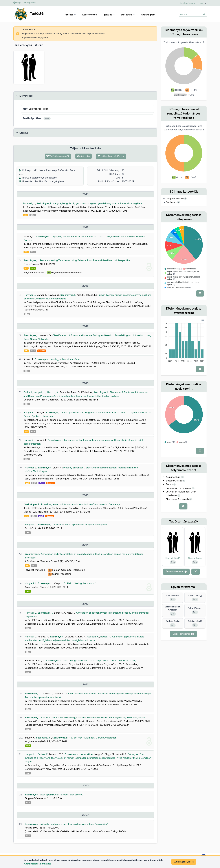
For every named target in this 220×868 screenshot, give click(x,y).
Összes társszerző (176, 572)
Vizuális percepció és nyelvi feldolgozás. (86, 525)
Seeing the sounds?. (85, 583)
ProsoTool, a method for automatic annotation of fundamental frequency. (81, 504)
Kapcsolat (30, 3)
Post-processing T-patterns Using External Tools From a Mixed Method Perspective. (85, 260)
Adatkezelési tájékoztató (38, 864)
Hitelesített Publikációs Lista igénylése (41, 181)
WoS (42, 483)
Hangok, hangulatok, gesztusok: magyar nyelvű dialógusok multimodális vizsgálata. (98, 203)
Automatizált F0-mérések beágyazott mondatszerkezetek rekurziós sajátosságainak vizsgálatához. (94, 717)
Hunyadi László (173, 558)
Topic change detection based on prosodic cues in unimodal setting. (99, 660)
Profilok (70, 15)
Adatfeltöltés (89, 15)
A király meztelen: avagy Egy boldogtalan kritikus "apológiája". (75, 824)
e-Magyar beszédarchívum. (66, 359)
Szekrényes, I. (44, 203)
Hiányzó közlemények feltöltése (38, 178)
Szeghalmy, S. (44, 738)
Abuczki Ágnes (195, 558)
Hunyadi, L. (29, 203)
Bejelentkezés (187, 3)
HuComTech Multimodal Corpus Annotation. (93, 738)
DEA (33, 215)
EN (201, 3)
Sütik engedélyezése (184, 862)
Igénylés (109, 15)
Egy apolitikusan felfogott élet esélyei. (62, 795)
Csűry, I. (28, 392)
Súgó (17, 3)
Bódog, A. (106, 637)
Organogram (148, 15)
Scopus (42, 351)
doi (26, 215)
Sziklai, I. (59, 525)
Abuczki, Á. (53, 392)
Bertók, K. (43, 754)
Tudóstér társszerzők (58, 156)
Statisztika (128, 15)
